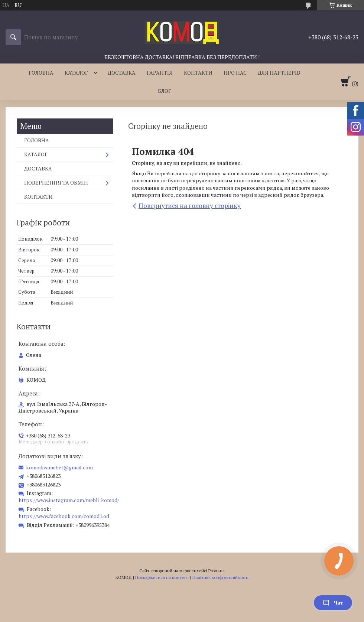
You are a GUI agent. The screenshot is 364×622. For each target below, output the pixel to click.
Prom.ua (217, 571)
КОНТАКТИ (198, 73)
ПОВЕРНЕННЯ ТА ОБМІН (56, 183)
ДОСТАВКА (122, 73)
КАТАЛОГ (76, 73)
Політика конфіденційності (220, 577)
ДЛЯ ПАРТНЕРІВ (279, 73)
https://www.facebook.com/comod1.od (64, 516)
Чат (333, 603)
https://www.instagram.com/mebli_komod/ (69, 500)
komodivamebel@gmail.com (59, 468)
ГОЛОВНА (41, 73)
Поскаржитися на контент (162, 577)
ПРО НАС (235, 73)
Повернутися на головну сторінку (190, 206)
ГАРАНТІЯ (160, 73)
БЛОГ (165, 91)
